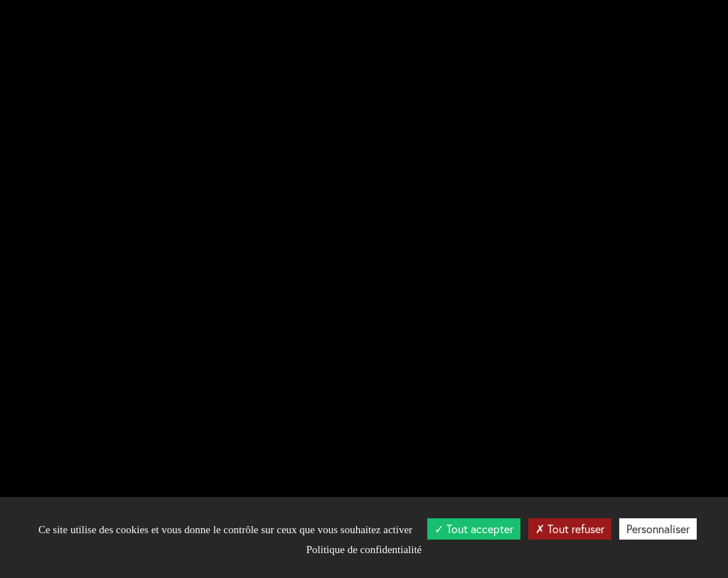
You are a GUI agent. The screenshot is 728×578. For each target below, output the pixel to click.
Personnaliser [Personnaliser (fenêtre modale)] (658, 529)
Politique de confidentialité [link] (364, 550)
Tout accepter (474, 529)
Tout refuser (570, 529)
